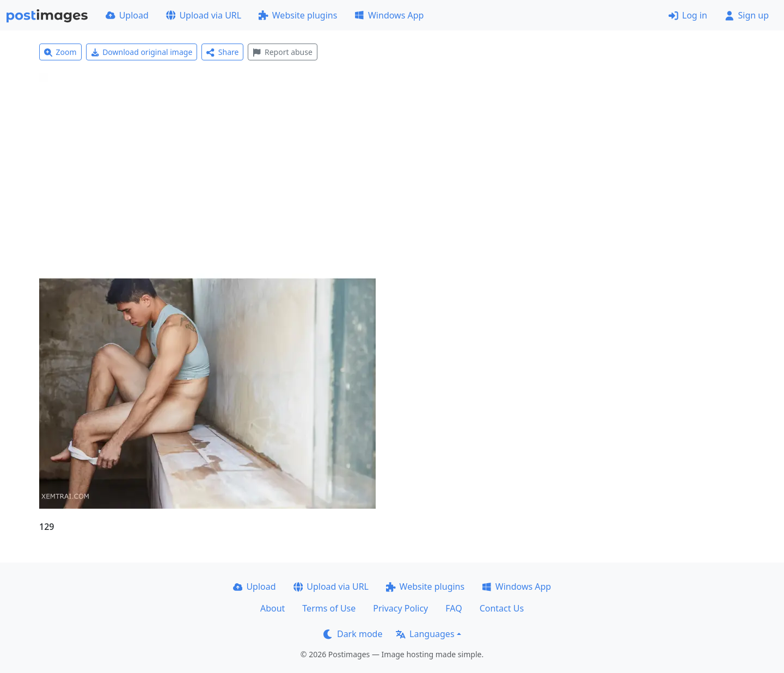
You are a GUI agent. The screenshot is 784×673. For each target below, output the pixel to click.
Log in (688, 15)
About (272, 608)
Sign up (747, 15)
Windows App (389, 15)
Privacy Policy (400, 608)
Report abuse (282, 52)
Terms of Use (329, 608)
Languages (425, 634)
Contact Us (502, 608)
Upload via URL (204, 15)
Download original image (142, 52)
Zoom (60, 52)
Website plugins (298, 15)
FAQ (454, 608)
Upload (127, 15)
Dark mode (353, 634)
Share (222, 52)
